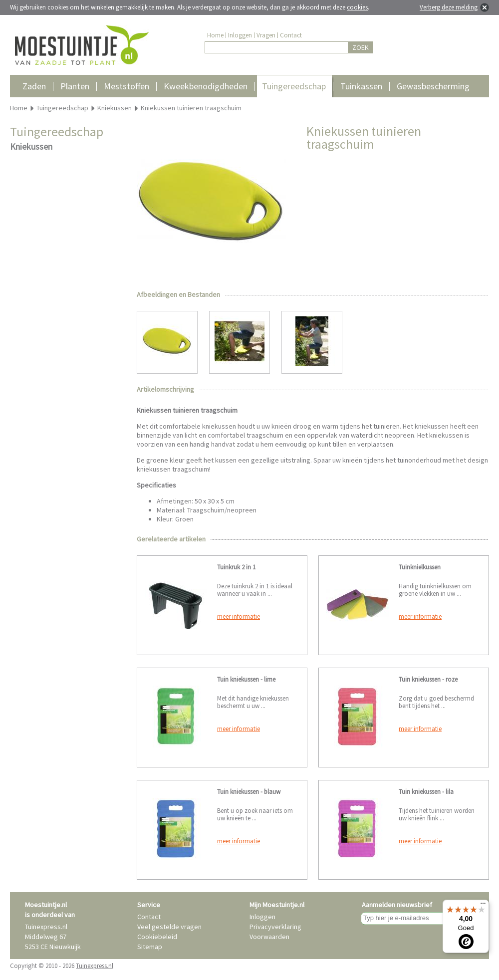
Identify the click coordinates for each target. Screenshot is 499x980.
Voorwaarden (269, 937)
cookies (357, 7)
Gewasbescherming (433, 86)
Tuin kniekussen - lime (246, 679)
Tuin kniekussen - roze (428, 679)
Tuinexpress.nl (95, 966)
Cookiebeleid (157, 937)
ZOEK (361, 47)
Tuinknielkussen (420, 567)
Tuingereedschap (294, 86)
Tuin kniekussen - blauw (249, 792)
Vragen (266, 35)
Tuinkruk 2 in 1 (236, 567)
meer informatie (239, 616)
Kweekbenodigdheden (206, 86)
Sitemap (150, 947)
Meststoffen (126, 86)
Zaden (34, 86)
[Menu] (483, 906)
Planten (75, 86)
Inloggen (240, 35)
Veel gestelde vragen (169, 927)
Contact (291, 35)
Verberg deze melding (449, 7)
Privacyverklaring (275, 927)
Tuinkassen (361, 86)
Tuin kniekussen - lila (426, 792)
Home (215, 35)
